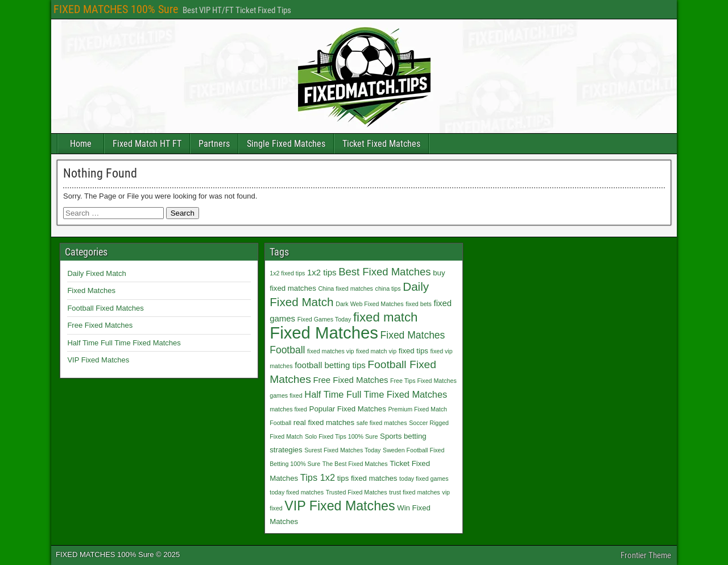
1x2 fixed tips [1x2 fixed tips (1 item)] (287, 273)
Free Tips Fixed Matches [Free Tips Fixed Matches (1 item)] (423, 381)
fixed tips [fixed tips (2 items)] (413, 351)
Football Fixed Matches (105, 308)
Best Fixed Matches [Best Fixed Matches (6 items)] (384, 272)
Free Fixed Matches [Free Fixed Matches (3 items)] (350, 380)
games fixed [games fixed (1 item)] (286, 395)
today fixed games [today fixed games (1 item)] (424, 479)
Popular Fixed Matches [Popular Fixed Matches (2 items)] (348, 409)
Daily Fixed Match (96, 273)
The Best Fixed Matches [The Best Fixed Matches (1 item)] (355, 464)
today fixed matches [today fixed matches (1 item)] (297, 492)
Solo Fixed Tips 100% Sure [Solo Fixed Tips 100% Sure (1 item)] (342, 436)
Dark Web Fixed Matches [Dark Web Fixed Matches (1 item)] (369, 304)
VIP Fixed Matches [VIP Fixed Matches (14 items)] (340, 506)
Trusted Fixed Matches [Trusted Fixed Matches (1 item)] (357, 492)
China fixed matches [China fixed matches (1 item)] (346, 288)
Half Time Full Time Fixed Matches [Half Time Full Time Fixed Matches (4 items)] (376, 394)
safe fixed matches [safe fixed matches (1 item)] (382, 423)
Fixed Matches (91, 290)
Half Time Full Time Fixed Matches (124, 343)
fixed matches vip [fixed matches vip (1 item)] (330, 351)
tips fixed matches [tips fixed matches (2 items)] (367, 478)
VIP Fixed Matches (98, 360)
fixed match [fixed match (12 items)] (385, 317)
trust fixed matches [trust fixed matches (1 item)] (414, 492)
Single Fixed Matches (286, 144)
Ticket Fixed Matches (381, 144)
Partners (214, 144)
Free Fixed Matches (100, 325)
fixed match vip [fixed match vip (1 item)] (376, 351)
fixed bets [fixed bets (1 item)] (419, 304)
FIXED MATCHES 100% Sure (116, 9)
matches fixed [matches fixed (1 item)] (288, 409)
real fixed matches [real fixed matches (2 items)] (324, 422)
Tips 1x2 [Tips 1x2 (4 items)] (318, 477)
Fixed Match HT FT (147, 144)
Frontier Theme (646, 555)
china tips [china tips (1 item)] (388, 288)
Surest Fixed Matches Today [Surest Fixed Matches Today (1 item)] (342, 450)
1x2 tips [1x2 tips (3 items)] (322, 272)
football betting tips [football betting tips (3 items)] (330, 365)
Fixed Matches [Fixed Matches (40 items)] (324, 333)
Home (81, 144)
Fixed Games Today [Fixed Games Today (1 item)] (324, 319)
